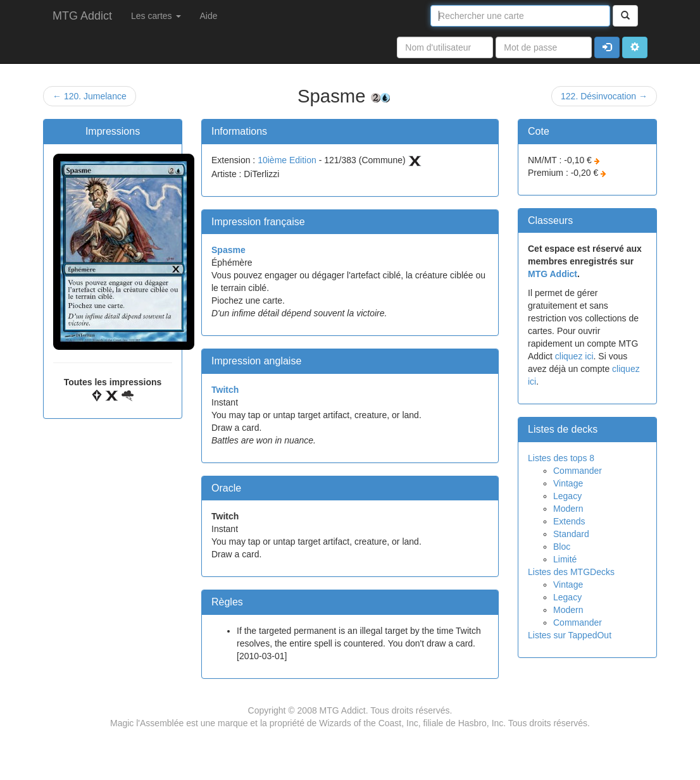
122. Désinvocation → (604, 96)
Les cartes (156, 16)
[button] (635, 47)
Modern (568, 509)
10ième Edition (287, 160)
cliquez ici (574, 356)
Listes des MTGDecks (571, 572)
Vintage (568, 483)
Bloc (562, 547)
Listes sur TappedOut (570, 635)
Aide (209, 16)
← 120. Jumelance (90, 96)
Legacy (567, 496)
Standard (571, 534)
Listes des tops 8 (561, 458)
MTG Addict (82, 16)
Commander (578, 471)
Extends (569, 521)
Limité (565, 559)
